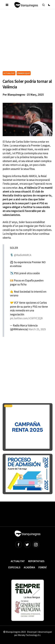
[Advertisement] (27, 41)
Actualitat (18, 561)
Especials (14, 567)
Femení (43, 567)
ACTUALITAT (9, 73)
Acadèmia (29, 567)
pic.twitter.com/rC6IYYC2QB (26, 318)
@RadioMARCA (23, 255)
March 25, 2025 (37, 329)
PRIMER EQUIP (24, 73)
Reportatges (36, 561)
